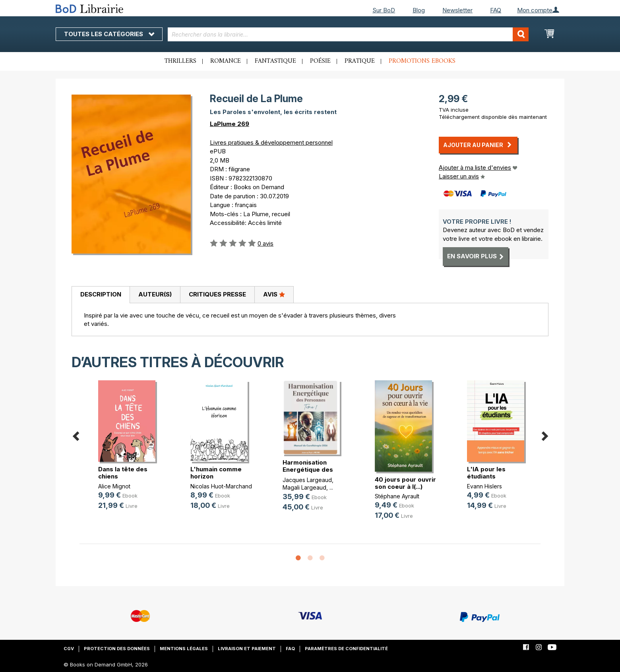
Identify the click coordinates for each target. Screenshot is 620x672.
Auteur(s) (155, 294)
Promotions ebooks (422, 61)
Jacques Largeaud (307, 480)
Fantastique (275, 61)
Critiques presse (217, 294)
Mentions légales (184, 649)
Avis (274, 294)
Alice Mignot (114, 486)
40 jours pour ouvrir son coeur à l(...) (405, 483)
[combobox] (348, 34)
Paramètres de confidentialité (346, 649)
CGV (69, 649)
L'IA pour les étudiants (486, 473)
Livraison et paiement (247, 649)
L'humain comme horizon (216, 473)
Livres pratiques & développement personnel (271, 142)
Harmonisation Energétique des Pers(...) (308, 470)
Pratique (360, 61)
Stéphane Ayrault (397, 496)
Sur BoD (384, 10)
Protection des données (117, 649)
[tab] (101, 295)
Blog (419, 10)
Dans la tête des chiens (123, 473)
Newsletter (457, 10)
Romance (226, 61)
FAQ (496, 10)
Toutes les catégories (109, 34)
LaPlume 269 (230, 124)
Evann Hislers (484, 486)
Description (101, 294)
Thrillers (180, 61)
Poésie (320, 61)
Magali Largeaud (304, 487)
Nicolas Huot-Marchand (221, 486)
